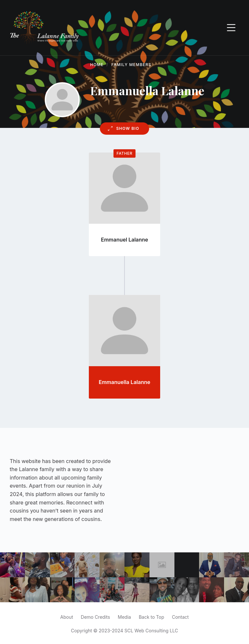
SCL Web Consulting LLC (151, 631)
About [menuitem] (67, 617)
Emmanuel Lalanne (124, 240)
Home (97, 65)
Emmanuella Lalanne (125, 382)
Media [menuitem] (124, 617)
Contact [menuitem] (180, 617)
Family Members (131, 65)
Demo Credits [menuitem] (95, 617)
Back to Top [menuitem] (151, 617)
